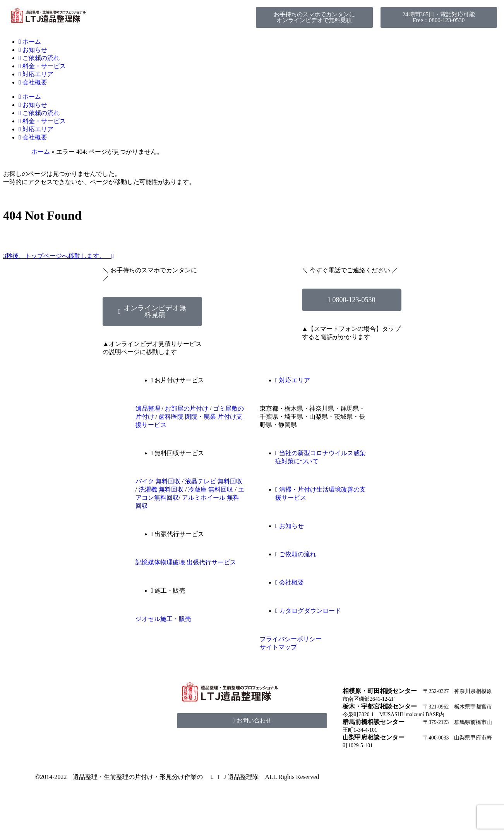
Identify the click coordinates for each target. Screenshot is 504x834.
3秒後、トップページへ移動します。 (58, 256)
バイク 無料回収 (158, 481)
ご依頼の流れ (39, 58)
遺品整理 (148, 408)
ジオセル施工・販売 (163, 619)
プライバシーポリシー (291, 639)
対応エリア (36, 74)
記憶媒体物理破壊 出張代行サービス (186, 562)
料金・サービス (42, 66)
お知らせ (33, 50)
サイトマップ (278, 647)
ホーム (30, 42)
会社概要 (33, 82)
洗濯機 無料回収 (161, 489)
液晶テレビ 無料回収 (214, 481)
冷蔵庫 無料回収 (211, 489)
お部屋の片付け (187, 408)
